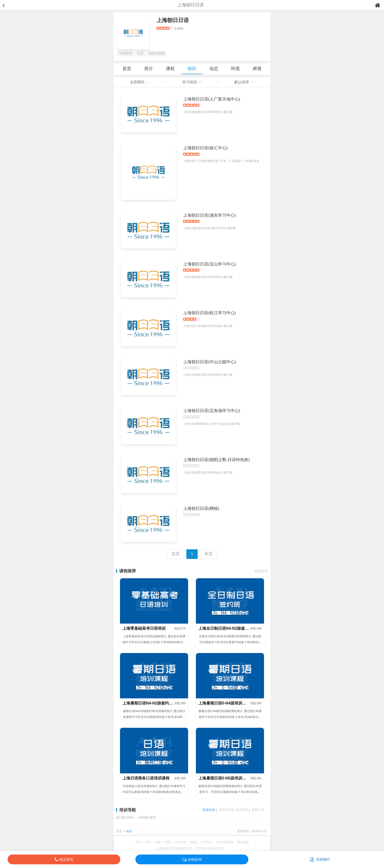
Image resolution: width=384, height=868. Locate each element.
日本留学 (126, 53)
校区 (192, 69)
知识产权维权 (225, 842)
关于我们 (206, 842)
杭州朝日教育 (147, 818)
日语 (140, 53)
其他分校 (209, 810)
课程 (170, 69)
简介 (149, 69)
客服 (193, 842)
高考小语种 (157, 53)
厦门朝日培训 (125, 818)
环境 (235, 69)
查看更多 (261, 571)
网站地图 (243, 842)
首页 (127, 69)
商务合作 (181, 842)
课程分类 (258, 810)
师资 (257, 69)
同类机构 (225, 810)
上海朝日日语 (173, 20)
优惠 (158, 842)
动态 (214, 69)
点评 (148, 842)
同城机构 (242, 810)
